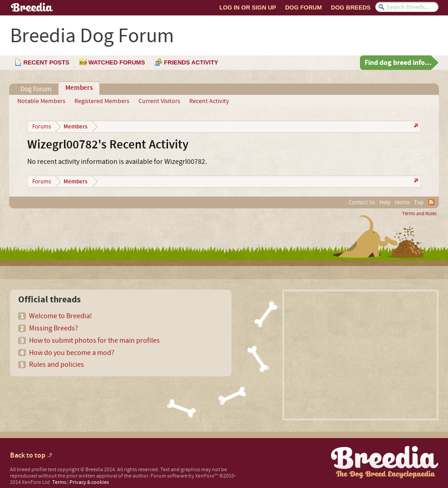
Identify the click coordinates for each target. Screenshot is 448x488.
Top (419, 202)
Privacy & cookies (89, 482)
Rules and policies (57, 365)
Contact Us (362, 202)
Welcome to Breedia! (61, 316)
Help (385, 202)
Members (79, 88)
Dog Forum (303, 7)
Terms (59, 482)
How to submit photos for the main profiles (94, 340)
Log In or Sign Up (248, 7)
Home (402, 202)
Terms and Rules (419, 214)
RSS (431, 202)
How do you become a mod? (72, 353)
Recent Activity (209, 101)
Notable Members (41, 101)
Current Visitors (159, 101)
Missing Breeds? (54, 328)
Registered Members (102, 101)
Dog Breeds (351, 7)
